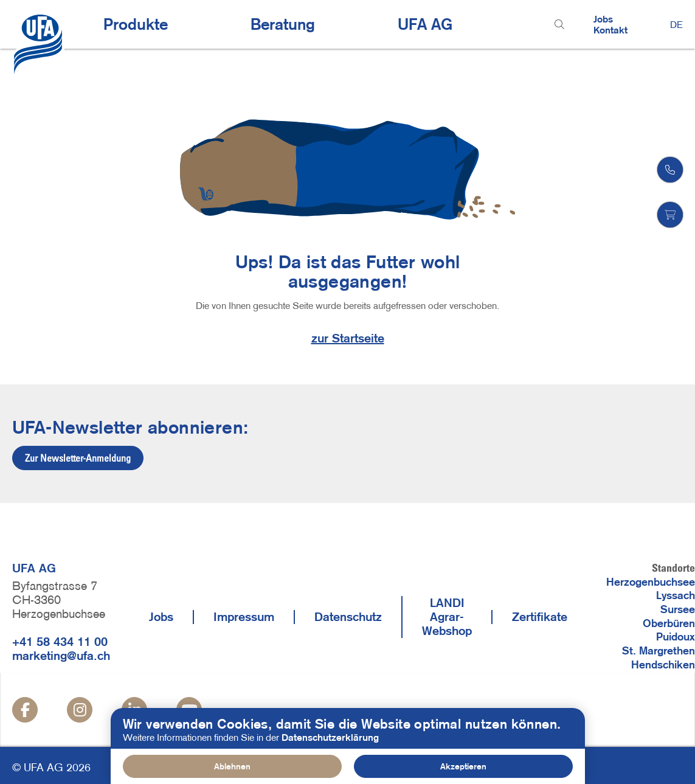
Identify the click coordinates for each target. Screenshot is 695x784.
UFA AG (425, 24)
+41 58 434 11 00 (60, 642)
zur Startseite (348, 338)
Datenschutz (348, 617)
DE (676, 24)
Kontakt (610, 30)
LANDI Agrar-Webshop (447, 617)
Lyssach (676, 595)
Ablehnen (232, 769)
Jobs (603, 19)
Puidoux (676, 637)
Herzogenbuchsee (651, 582)
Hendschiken (663, 665)
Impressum (244, 617)
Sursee (678, 609)
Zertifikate (540, 617)
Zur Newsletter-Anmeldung (78, 458)
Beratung (283, 24)
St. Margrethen (659, 651)
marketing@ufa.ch (61, 656)
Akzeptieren (463, 769)
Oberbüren (669, 623)
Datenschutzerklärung (330, 739)
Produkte (136, 24)
